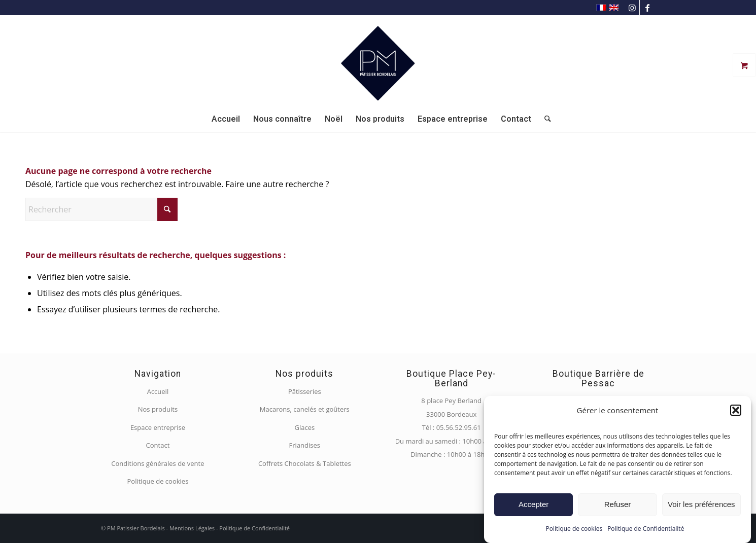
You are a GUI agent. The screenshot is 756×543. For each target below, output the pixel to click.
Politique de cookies (574, 529)
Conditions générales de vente (158, 463)
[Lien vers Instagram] (632, 8)
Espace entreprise (158, 427)
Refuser (618, 504)
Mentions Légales (192, 528)
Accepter (534, 504)
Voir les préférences (701, 504)
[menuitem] (226, 119)
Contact (158, 445)
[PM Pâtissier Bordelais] (378, 61)
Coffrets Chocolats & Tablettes (305, 463)
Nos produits (158, 409)
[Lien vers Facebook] (647, 8)
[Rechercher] (544, 119)
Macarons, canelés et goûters (305, 409)
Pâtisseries (305, 391)
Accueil (158, 391)
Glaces (304, 427)
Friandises (305, 445)
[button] (736, 410)
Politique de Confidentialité (646, 529)
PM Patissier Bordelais (136, 528)
